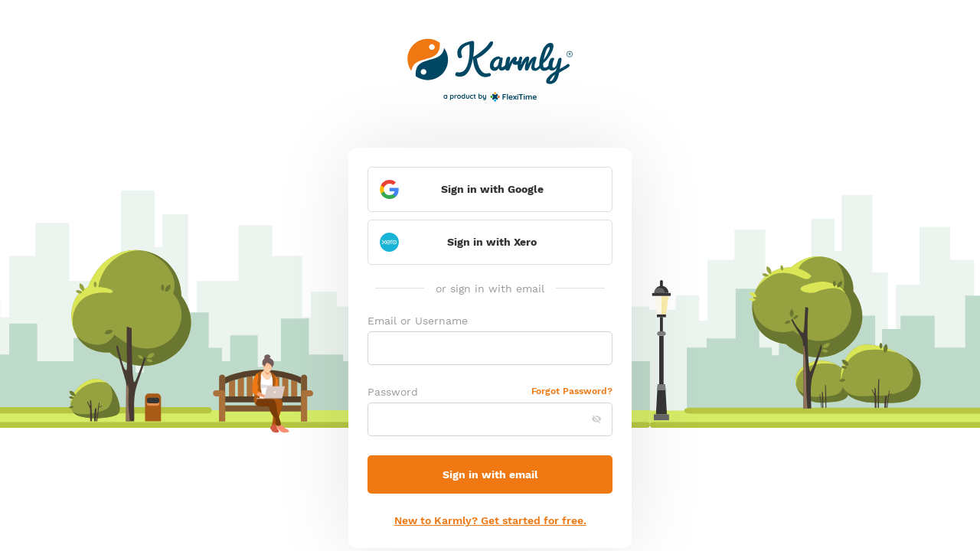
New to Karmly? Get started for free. (490, 520)
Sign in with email (490, 474)
